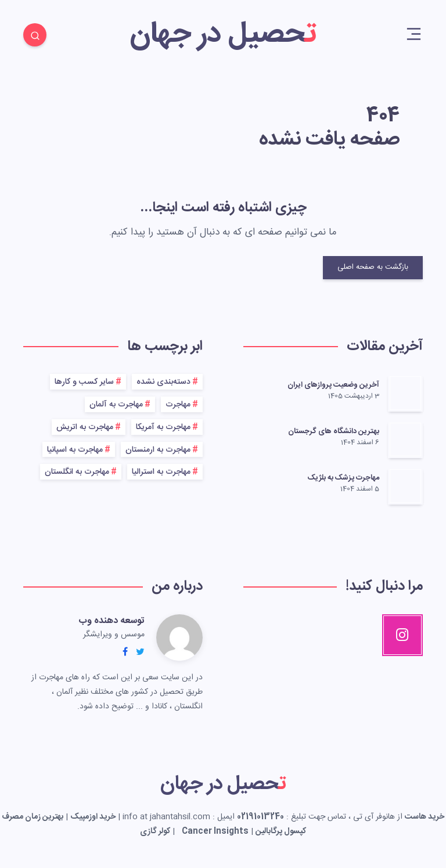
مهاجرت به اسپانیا (75, 450)
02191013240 (260, 817)
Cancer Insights (215, 831)
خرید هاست (425, 817)
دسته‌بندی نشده (163, 382)
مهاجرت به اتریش (85, 427)
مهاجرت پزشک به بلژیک (344, 478)
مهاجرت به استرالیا (161, 472)
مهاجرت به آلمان (116, 405)
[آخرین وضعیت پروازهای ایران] (405, 393)
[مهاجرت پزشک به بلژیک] (405, 486)
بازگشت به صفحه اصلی (373, 267)
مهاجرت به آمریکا (163, 427)
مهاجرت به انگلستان (77, 472)
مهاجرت (178, 405)
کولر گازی (155, 831)
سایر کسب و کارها (84, 382)
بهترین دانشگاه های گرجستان (334, 431)
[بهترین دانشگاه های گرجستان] (405, 440)
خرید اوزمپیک (93, 817)
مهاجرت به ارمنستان (158, 450)
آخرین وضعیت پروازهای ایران (333, 385)
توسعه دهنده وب (111, 621)
